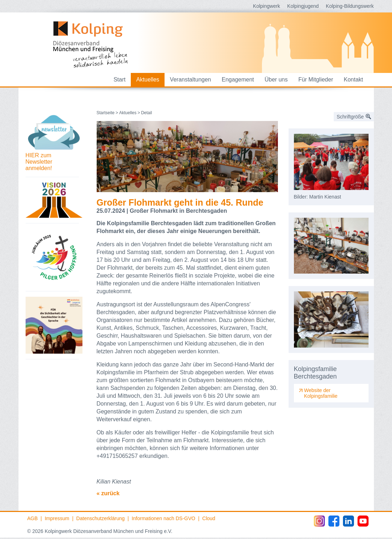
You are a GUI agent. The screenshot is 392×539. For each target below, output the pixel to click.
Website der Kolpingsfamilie (321, 393)
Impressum (57, 518)
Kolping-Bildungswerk (350, 6)
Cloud (209, 518)
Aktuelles (148, 80)
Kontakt (353, 80)
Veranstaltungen (190, 80)
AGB (33, 518)
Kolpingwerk (267, 6)
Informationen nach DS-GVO (163, 518)
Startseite (106, 113)
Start (119, 80)
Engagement (238, 80)
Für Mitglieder (316, 80)
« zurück (108, 493)
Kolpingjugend (303, 6)
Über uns (276, 80)
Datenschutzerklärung (101, 518)
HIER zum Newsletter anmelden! (39, 162)
